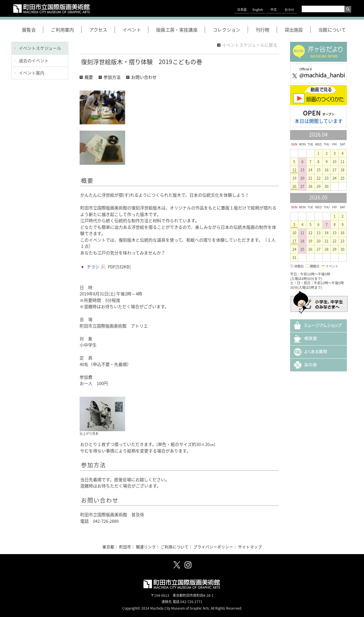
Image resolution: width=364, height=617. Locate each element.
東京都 (108, 547)
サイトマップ (250, 547)
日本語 (242, 10)
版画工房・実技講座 (181, 30)
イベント (136, 30)
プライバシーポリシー (213, 547)
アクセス (102, 30)
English (258, 10)
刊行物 (266, 30)
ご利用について (175, 547)
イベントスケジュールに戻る (250, 45)
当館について (332, 30)
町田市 (125, 547)
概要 (89, 77)
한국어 (289, 10)
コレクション (230, 30)
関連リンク (146, 547)
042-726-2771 (191, 602)
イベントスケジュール (40, 48)
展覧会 (33, 30)
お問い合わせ (144, 77)
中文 (274, 10)
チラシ (93, 267)
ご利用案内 (66, 30)
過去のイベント (34, 61)
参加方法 (112, 77)
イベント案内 (32, 73)
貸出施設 (298, 30)
